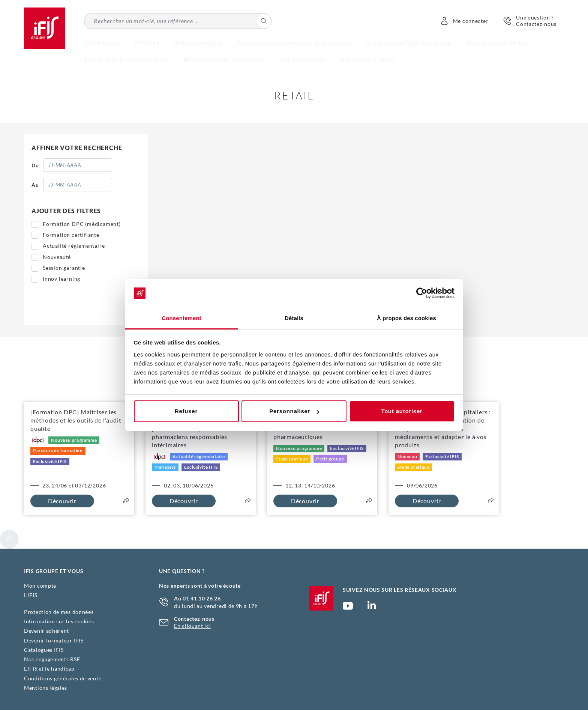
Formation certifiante (71, 235)
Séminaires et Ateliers (499, 43)
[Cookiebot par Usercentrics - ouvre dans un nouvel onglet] (422, 293)
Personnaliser (294, 411)
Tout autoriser (402, 411)
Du (35, 165)
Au (35, 185)
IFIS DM (147, 43)
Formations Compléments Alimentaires (294, 43)
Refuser (186, 411)
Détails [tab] (294, 318)
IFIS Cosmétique (197, 43)
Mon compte (40, 586)
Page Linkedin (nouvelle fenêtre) (372, 607)
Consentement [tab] (181, 318)
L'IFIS (31, 595)
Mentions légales (46, 688)
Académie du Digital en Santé (408, 43)
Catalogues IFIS (44, 650)
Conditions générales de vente (63, 678)
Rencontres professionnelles (126, 59)
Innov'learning (61, 279)
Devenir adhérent (46, 631)
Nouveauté (57, 257)
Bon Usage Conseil (368, 59)
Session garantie (64, 268)
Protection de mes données (59, 612)
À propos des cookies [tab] (406, 318)
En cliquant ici (193, 626)
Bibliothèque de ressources (224, 59)
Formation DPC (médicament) (82, 224)
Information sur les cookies (59, 621)
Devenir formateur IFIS (54, 640)
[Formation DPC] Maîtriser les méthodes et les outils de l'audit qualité (76, 420)
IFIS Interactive (302, 59)
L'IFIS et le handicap (49, 669)
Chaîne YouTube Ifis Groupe (348, 609)
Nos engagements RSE (52, 659)
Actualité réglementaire (74, 246)
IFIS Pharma (102, 43)
